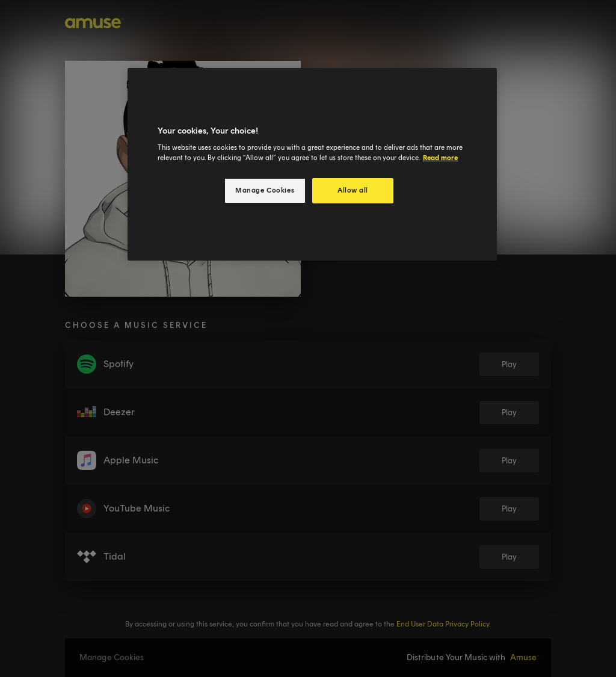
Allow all (353, 190)
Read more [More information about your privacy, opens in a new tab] (440, 158)
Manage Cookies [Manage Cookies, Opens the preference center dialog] (265, 190)
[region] (312, 165)
